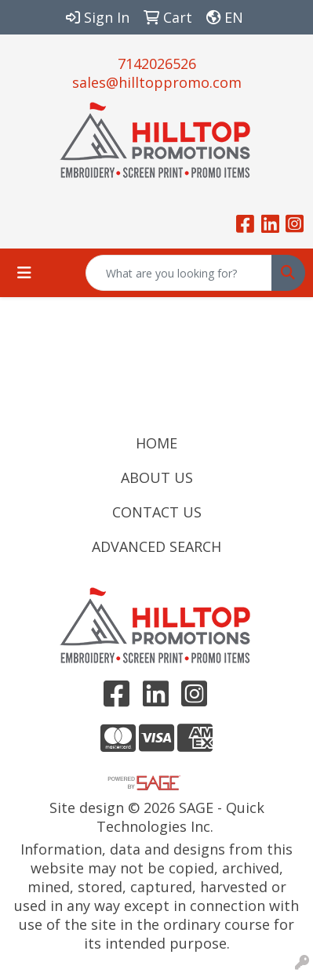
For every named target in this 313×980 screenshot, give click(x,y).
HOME (156, 443)
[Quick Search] (179, 273)
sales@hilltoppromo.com (157, 82)
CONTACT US (157, 512)
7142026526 (157, 64)
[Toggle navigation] (24, 273)
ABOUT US (157, 477)
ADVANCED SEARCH (156, 546)
